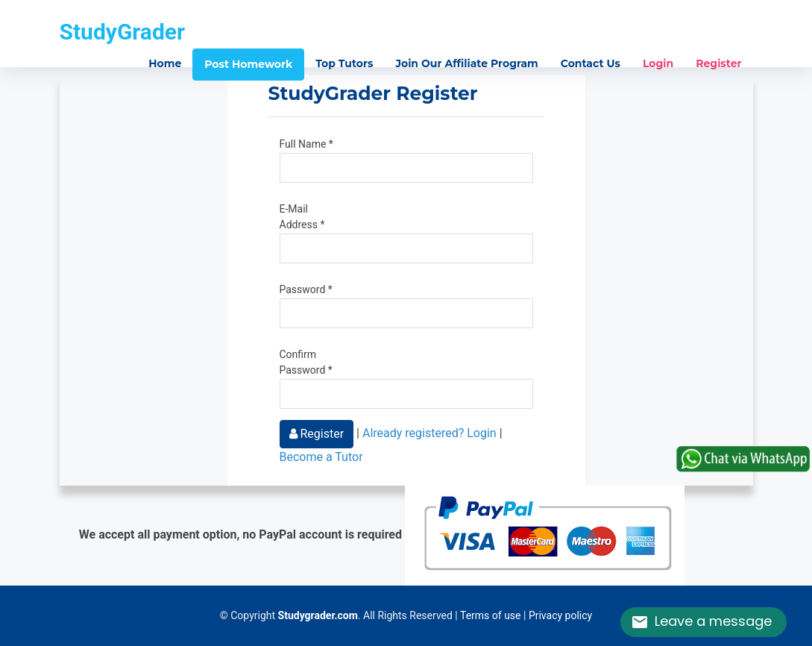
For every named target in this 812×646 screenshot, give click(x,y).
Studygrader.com (318, 615)
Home (165, 63)
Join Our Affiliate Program (466, 63)
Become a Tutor (321, 457)
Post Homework (248, 64)
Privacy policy (560, 615)
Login (658, 63)
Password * (306, 289)
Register (718, 63)
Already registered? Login (429, 433)
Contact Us (591, 63)
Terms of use (491, 615)
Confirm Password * (306, 362)
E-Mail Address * (302, 217)
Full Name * (306, 144)
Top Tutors (344, 63)
